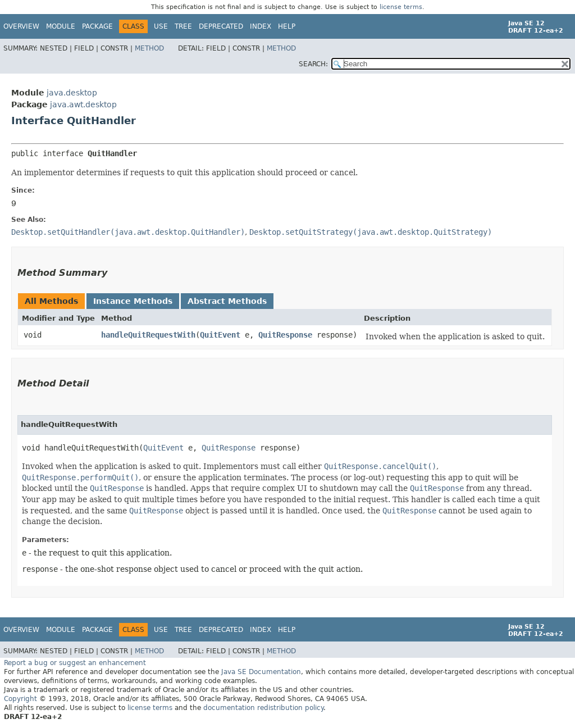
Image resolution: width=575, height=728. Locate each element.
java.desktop (72, 93)
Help (287, 26)
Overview (21, 26)
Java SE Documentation (261, 672)
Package (97, 26)
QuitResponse (285, 335)
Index (261, 26)
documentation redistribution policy (263, 708)
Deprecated (221, 26)
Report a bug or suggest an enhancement (75, 663)
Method (149, 48)
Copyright (20, 699)
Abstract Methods (227, 301)
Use (161, 26)
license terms (401, 7)
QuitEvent (220, 335)
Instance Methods (133, 301)
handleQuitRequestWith (148, 335)
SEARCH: (313, 64)
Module (61, 26)
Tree (183, 26)
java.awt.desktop (83, 104)
